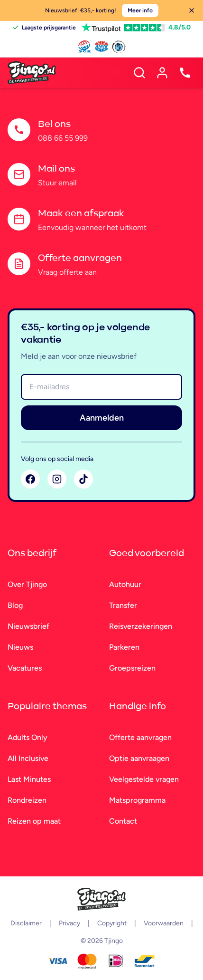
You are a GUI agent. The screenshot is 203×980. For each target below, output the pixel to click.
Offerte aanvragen (140, 737)
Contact (123, 821)
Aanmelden (102, 418)
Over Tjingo (27, 584)
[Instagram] (57, 479)
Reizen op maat (34, 821)
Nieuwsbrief (28, 626)
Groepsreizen (132, 668)
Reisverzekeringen (141, 626)
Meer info (140, 10)
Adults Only (28, 737)
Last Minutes (29, 779)
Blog (15, 605)
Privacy (69, 923)
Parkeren (124, 647)
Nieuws (20, 647)
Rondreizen (27, 800)
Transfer (123, 605)
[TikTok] (83, 479)
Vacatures (25, 668)
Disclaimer (26, 923)
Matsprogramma (137, 800)
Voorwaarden (164, 923)
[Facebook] (30, 479)
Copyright (112, 923)
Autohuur (125, 584)
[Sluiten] (192, 10)
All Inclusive (28, 758)
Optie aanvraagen (139, 758)
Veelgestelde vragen (144, 779)
